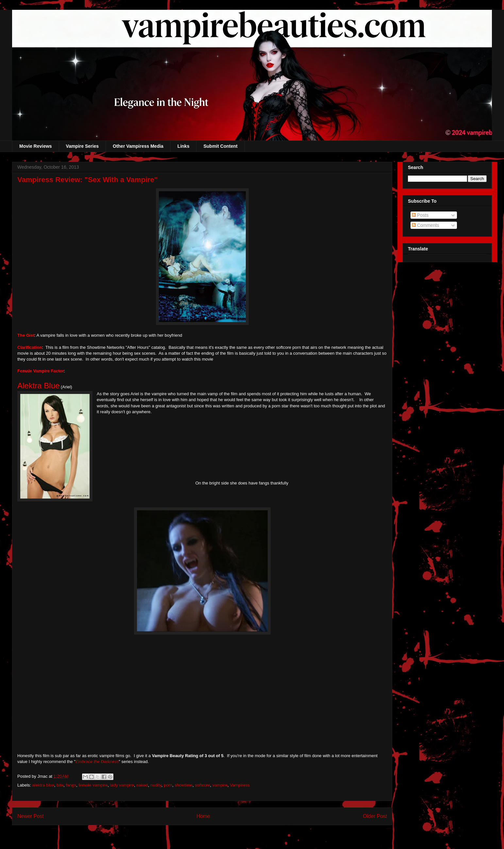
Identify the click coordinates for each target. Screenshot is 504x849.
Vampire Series (82, 146)
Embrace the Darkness (97, 762)
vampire (220, 785)
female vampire (93, 785)
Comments (426, 225)
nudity (156, 785)
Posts (420, 215)
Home (203, 816)
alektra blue (43, 785)
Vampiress (240, 785)
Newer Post (31, 816)
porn (168, 785)
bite (60, 785)
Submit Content (220, 146)
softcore (202, 785)
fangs (71, 785)
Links (184, 146)
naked (142, 785)
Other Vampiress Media (138, 146)
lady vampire (122, 785)
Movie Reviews (36, 146)
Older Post (375, 816)
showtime (184, 785)
